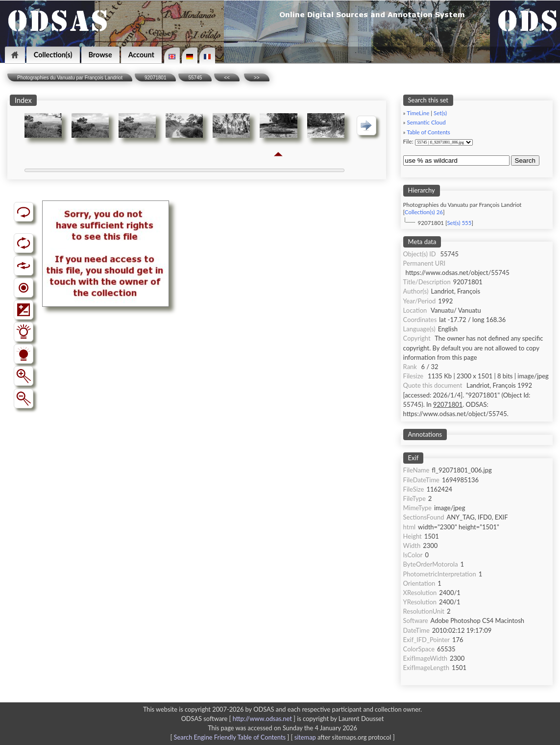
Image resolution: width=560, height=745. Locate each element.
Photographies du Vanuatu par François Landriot (70, 78)
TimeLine (418, 113)
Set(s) (440, 113)
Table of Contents (428, 132)
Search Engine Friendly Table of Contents (230, 737)
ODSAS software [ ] (239, 719)
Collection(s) (53, 55)
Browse (100, 55)
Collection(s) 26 (424, 212)
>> (257, 78)
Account (141, 55)
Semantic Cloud (426, 122)
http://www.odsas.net (262, 719)
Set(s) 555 (459, 223)
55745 (195, 78)
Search (525, 161)
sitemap (305, 737)
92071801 (156, 78)
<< (227, 78)
